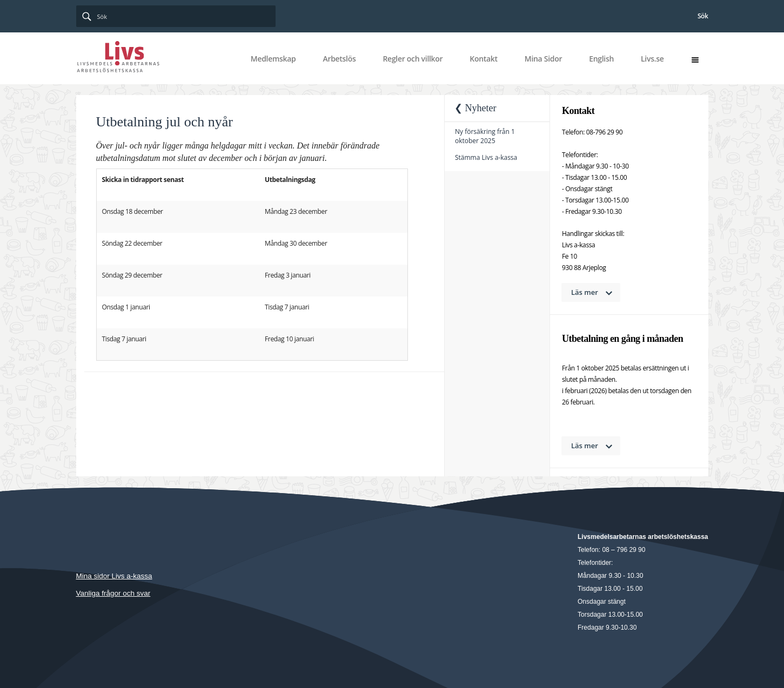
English (601, 59)
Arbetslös (339, 59)
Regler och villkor (413, 59)
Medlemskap (273, 59)
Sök (703, 16)
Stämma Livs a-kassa (486, 157)
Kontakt (484, 59)
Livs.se (652, 59)
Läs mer (585, 292)
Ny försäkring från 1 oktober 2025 (485, 136)
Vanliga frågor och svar (113, 593)
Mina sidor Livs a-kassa (114, 576)
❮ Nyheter (475, 108)
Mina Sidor (543, 59)
